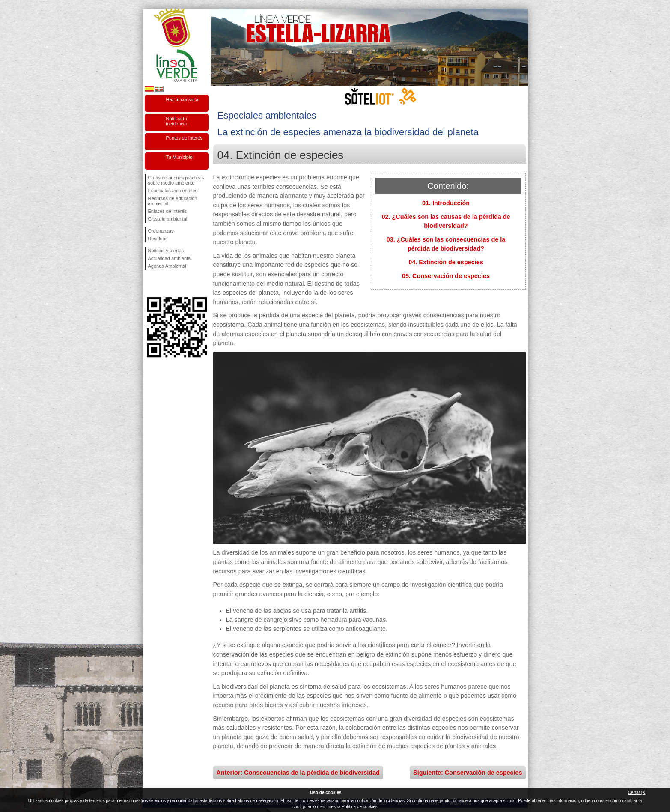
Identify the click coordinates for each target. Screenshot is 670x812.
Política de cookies (359, 807)
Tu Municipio (179, 157)
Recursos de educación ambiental (173, 201)
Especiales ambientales (173, 191)
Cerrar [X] (637, 793)
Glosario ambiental (168, 219)
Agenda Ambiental (167, 266)
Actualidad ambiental (170, 258)
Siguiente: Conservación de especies (468, 773)
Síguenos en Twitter (164, 284)
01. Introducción (446, 203)
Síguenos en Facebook (150, 284)
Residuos (158, 239)
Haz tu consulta (182, 99)
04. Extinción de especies (446, 262)
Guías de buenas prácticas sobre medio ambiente (176, 180)
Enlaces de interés (168, 211)
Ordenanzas (161, 231)
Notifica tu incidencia (177, 121)
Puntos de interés (185, 138)
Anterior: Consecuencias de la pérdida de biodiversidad (298, 773)
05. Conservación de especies (446, 276)
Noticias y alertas (166, 251)
